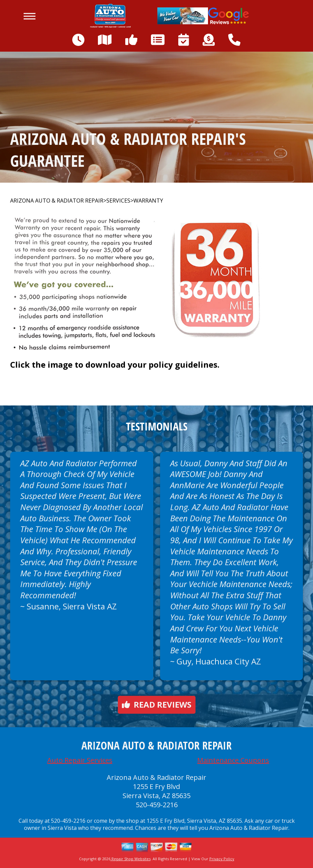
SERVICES (118, 201)
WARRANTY (148, 201)
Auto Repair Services (80, 760)
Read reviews (157, 704)
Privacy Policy (222, 859)
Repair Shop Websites (131, 859)
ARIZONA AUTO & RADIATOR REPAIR (57, 201)
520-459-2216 (157, 805)
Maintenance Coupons (233, 760)
